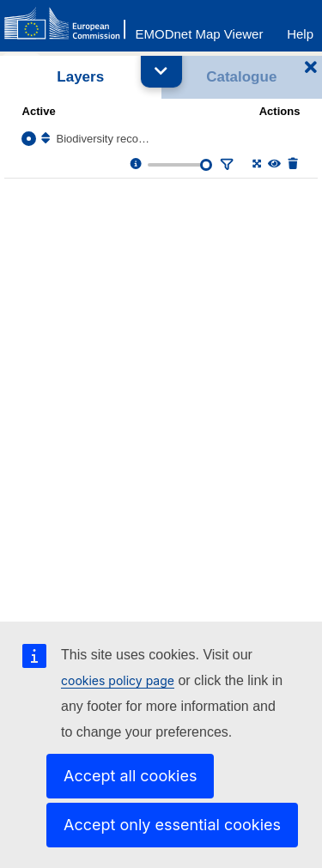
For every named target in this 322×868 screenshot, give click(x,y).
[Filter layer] (225, 164)
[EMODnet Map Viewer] (200, 30)
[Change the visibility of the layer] (273, 164)
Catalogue (241, 77)
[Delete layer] (292, 164)
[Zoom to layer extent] (255, 164)
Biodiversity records (104, 139)
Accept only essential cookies (172, 825)
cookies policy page (118, 680)
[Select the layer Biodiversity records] (29, 139)
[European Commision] (69, 24)
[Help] (300, 30)
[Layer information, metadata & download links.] (134, 164)
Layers (80, 77)
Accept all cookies (130, 776)
